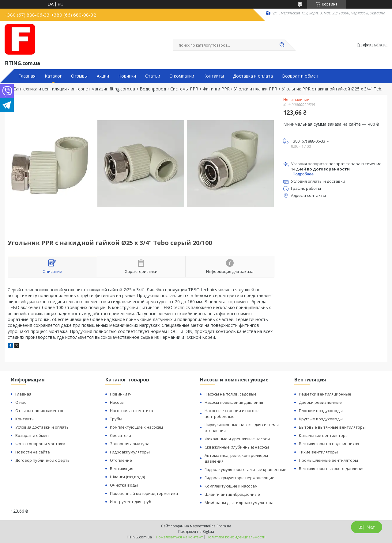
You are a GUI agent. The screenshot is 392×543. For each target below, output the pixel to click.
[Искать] (282, 45)
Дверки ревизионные (320, 402)
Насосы (117, 402)
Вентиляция (122, 468)
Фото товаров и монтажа (40, 444)
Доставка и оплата (253, 76)
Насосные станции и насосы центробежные (232, 413)
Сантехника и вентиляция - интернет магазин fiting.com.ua (74, 89)
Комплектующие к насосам (136, 427)
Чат (367, 527)
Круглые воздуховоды (321, 419)
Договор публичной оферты (43, 460)
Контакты (214, 76)
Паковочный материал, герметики (144, 493)
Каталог (53, 76)
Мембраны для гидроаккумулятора (239, 503)
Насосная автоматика (132, 411)
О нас (21, 402)
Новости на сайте (33, 452)
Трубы (116, 419)
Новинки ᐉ (121, 394)
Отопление (121, 460)
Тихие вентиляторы (318, 452)
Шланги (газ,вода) (127, 477)
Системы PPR (184, 89)
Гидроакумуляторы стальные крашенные (245, 469)
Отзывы (79, 76)
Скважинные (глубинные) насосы (237, 447)
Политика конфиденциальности (236, 537)
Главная (27, 76)
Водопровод (153, 89)
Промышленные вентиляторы (328, 460)
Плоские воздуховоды (321, 411)
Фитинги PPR (216, 89)
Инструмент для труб (131, 502)
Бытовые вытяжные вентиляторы (332, 427)
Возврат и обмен (300, 76)
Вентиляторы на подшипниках (329, 444)
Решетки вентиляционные (325, 394)
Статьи (153, 76)
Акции (103, 76)
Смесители (121, 435)
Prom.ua (224, 526)
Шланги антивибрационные (232, 494)
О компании (182, 76)
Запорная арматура (130, 444)
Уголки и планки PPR (256, 89)
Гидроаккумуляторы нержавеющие (239, 478)
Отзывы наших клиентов (40, 411)
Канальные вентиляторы (324, 435)
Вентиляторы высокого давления (332, 468)
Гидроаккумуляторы (130, 452)
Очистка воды (124, 485)
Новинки (127, 76)
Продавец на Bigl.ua (196, 532)
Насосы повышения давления (234, 402)
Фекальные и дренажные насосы (237, 439)
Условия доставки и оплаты (42, 427)
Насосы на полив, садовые (231, 394)
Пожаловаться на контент (179, 537)
